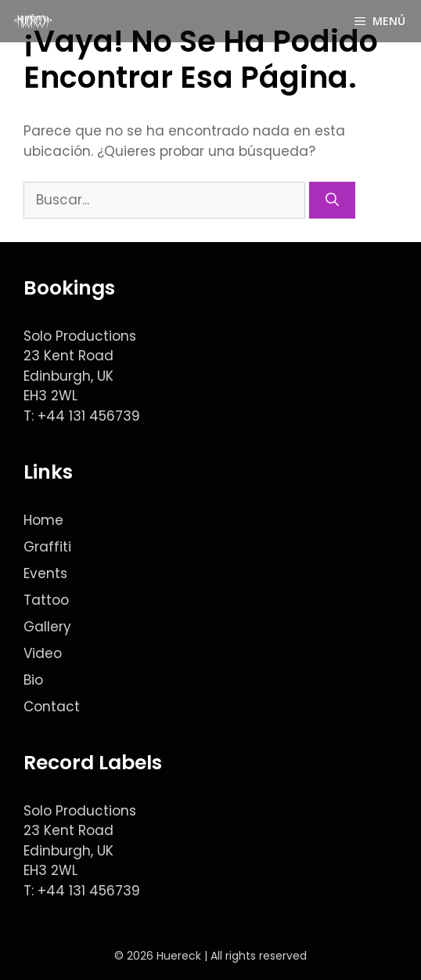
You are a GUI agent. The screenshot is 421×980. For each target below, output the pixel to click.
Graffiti (47, 547)
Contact (52, 707)
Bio (33, 680)
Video (43, 653)
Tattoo (46, 600)
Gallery (47, 627)
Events (45, 573)
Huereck (179, 956)
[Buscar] (332, 201)
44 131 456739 (93, 416)
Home (43, 520)
